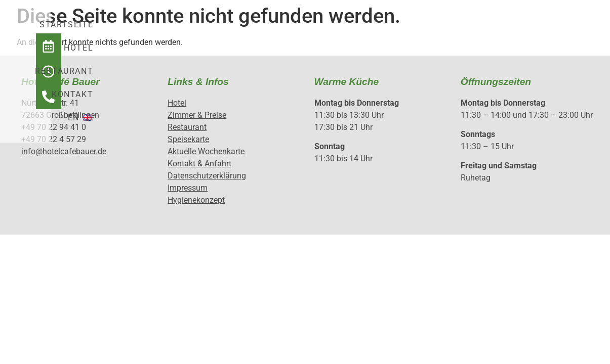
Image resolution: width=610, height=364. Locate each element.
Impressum (188, 188)
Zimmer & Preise (197, 115)
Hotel (262, 31)
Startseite (200, 31)
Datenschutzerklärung (207, 176)
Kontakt (396, 31)
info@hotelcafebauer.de (64, 151)
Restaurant (326, 31)
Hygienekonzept (196, 200)
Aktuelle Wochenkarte (206, 151)
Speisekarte (188, 139)
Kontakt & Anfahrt (199, 164)
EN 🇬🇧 (450, 31)
